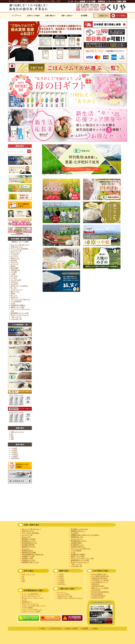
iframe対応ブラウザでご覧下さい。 (67, 77)
